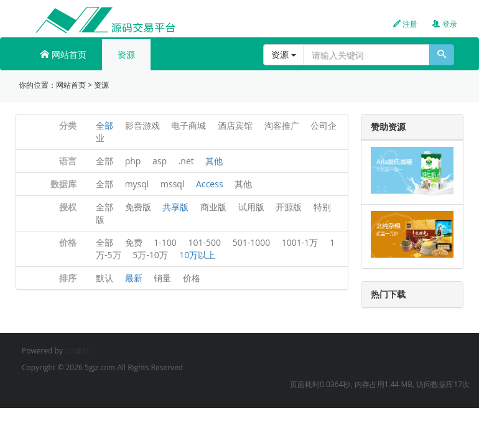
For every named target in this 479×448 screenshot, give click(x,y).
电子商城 (188, 125)
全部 (105, 125)
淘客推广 (282, 125)
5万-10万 (150, 255)
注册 (405, 24)
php (133, 161)
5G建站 (77, 351)
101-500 (204, 242)
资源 (126, 54)
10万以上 (197, 255)
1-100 (165, 242)
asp (160, 161)
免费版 (138, 207)
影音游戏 (142, 125)
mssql (172, 184)
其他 (214, 161)
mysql (137, 184)
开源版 (289, 207)
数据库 (63, 184)
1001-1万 (300, 242)
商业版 (213, 207)
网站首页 (63, 54)
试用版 (251, 207)
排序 (68, 278)
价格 (68, 242)
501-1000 (252, 242)
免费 (134, 242)
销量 (162, 278)
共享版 (175, 207)
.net (186, 161)
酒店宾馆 (235, 125)
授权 (68, 207)
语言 (68, 161)
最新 (134, 278)
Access (209, 184)
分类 (68, 125)
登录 (444, 24)
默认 (105, 278)
